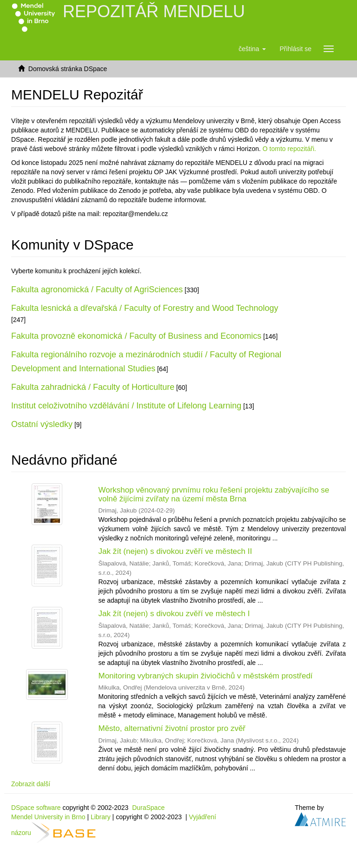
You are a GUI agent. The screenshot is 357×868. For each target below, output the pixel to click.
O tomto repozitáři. (289, 149)
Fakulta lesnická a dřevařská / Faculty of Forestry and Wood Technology (145, 308)
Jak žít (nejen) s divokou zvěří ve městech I (174, 614)
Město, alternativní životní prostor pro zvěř (172, 728)
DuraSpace (148, 808)
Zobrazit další (31, 784)
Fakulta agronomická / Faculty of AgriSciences (97, 289)
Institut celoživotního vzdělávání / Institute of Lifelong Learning (126, 406)
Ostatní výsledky (42, 424)
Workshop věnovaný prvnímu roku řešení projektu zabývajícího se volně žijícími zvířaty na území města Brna (214, 494)
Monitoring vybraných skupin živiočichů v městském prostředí (206, 676)
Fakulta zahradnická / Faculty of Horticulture (93, 387)
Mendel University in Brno (48, 817)
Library (101, 817)
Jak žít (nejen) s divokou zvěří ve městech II (175, 551)
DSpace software (36, 808)
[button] (252, 49)
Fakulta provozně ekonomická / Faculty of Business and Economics (136, 336)
